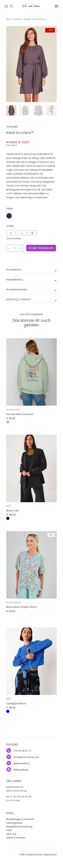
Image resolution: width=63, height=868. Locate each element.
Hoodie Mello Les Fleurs (20, 414)
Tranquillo (12, 127)
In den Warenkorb (41, 248)
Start (9, 19)
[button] (56, 6)
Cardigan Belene (16, 703)
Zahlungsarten (14, 823)
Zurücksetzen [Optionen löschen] (14, 238)
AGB (22, 855)
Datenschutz (34, 855)
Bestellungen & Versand (20, 819)
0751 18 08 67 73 (22, 751)
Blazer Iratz (13, 511)
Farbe (10, 209)
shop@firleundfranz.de (26, 757)
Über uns (11, 834)
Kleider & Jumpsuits (35, 19)
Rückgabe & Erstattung (19, 827)
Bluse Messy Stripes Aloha (21, 607)
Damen (18, 19)
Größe (10, 226)
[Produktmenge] (15, 248)
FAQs (9, 830)
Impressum (50, 855)
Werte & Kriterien (16, 838)
